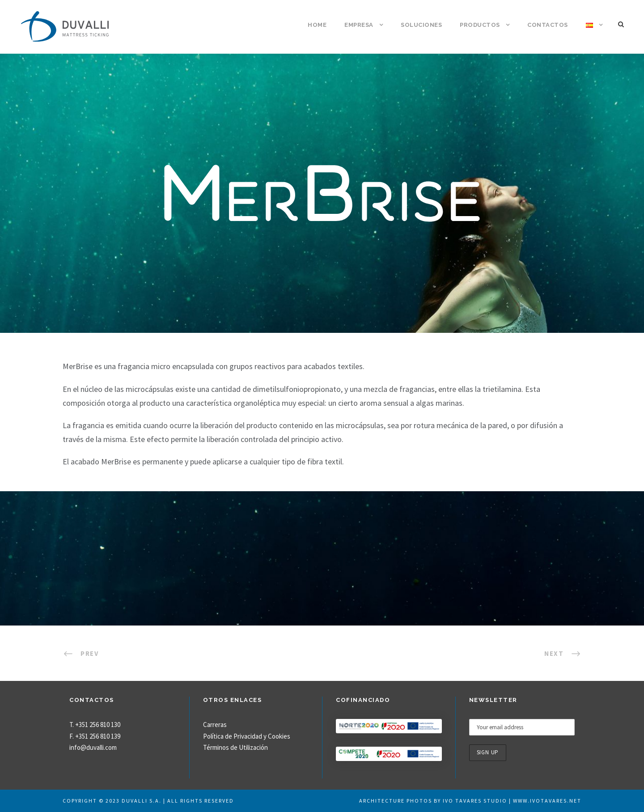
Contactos (548, 25)
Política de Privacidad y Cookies (247, 736)
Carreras (215, 725)
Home (317, 25)
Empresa (359, 25)
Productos (480, 25)
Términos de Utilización (235, 747)
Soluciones (421, 25)
